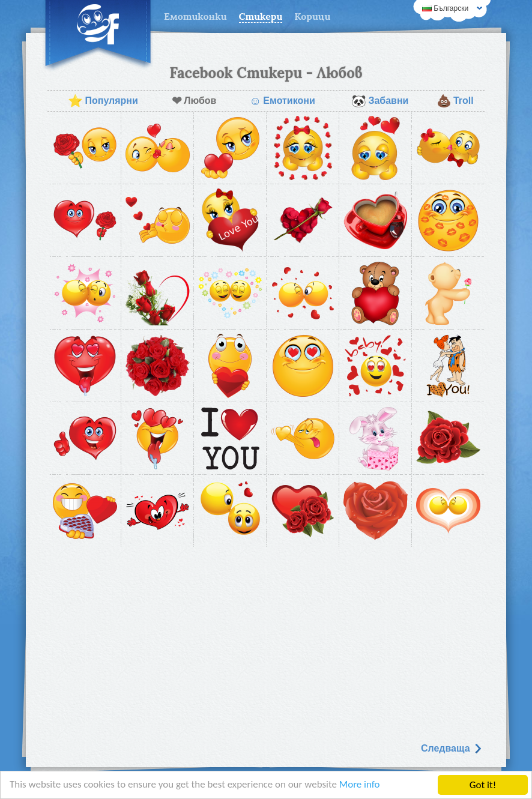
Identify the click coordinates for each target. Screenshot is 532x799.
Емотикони (282, 101)
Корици (312, 16)
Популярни (103, 101)
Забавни (380, 101)
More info (361, 786)
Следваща (452, 748)
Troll (455, 101)
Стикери (261, 16)
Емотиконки (195, 16)
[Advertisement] (266, 641)
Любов (194, 101)
